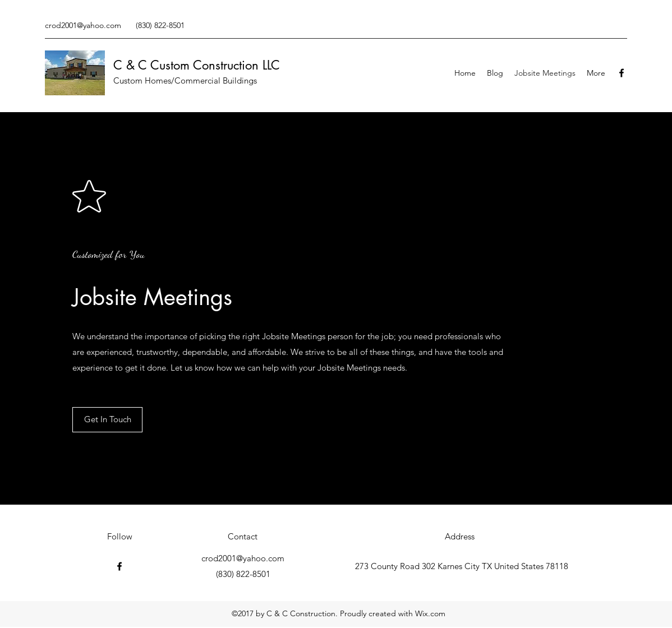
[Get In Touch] (107, 420)
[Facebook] (622, 73)
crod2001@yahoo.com (83, 25)
